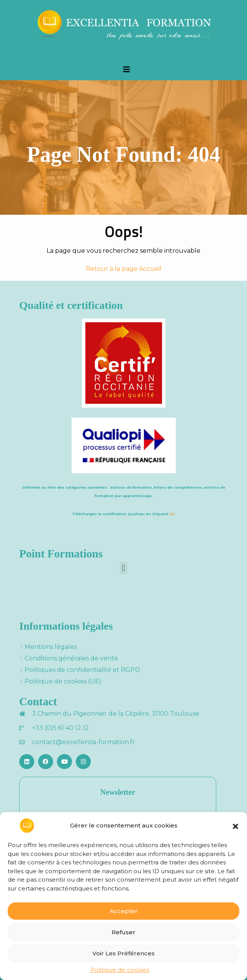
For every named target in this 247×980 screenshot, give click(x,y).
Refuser (123, 932)
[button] (235, 826)
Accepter (124, 911)
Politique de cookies (120, 970)
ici (172, 514)
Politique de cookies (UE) (63, 681)
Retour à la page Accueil (124, 269)
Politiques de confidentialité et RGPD (82, 670)
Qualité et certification (71, 305)
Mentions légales (51, 647)
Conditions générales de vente (71, 658)
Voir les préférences (123, 953)
